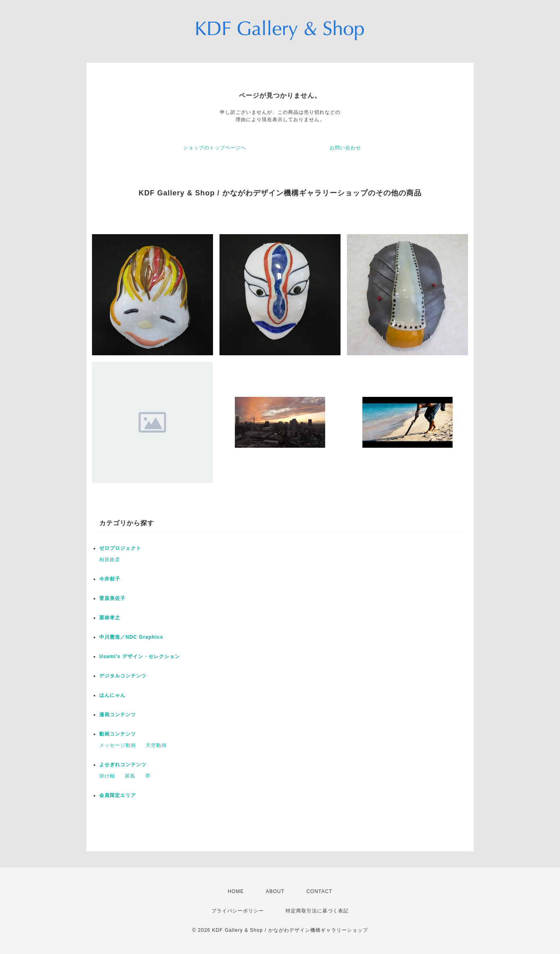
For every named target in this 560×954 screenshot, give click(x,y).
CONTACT (319, 891)
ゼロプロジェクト (120, 548)
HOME (236, 891)
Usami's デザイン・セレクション (140, 656)
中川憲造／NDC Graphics (131, 637)
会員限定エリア (118, 795)
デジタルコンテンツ (123, 676)
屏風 (130, 776)
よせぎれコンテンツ (123, 765)
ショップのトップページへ (215, 148)
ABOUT (275, 891)
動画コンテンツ (118, 734)
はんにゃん (112, 695)
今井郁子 (110, 579)
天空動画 (156, 745)
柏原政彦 (110, 560)
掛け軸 (107, 776)
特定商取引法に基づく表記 (317, 911)
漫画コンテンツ (118, 715)
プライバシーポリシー (238, 911)
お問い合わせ (345, 148)
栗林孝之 (110, 618)
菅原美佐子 (112, 598)
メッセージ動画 (118, 745)
